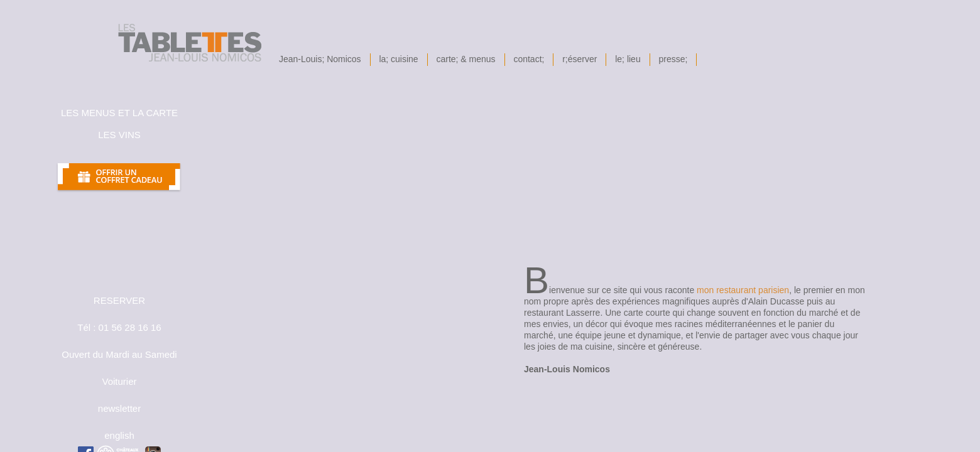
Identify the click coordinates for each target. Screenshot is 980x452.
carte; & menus (466, 59)
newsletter (119, 408)
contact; (529, 59)
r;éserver (580, 59)
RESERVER (119, 300)
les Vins (119, 135)
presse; (673, 59)
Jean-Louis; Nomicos (320, 59)
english (119, 435)
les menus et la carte (119, 113)
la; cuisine (399, 59)
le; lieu (628, 59)
